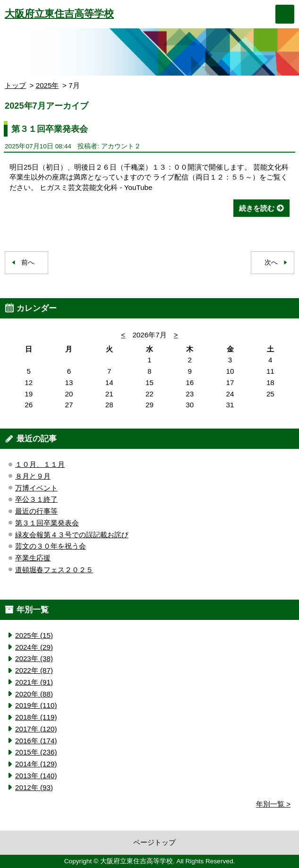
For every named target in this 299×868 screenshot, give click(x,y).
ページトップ (154, 842)
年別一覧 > (273, 804)
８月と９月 (33, 476)
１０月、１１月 (40, 464)
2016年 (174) (36, 741)
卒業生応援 (33, 558)
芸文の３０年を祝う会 (51, 546)
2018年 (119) (36, 717)
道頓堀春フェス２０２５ (54, 570)
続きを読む (257, 208)
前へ (28, 262)
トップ (15, 85)
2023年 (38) (34, 658)
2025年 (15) (34, 635)
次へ (271, 262)
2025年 (47, 85)
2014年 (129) (36, 764)
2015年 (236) (36, 752)
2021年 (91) (34, 682)
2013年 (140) (36, 776)
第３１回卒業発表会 (50, 129)
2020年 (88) (34, 694)
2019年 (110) (36, 705)
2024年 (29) (34, 647)
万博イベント (36, 488)
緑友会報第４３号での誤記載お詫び (72, 535)
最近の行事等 (36, 511)
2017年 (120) (36, 729)
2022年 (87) (34, 670)
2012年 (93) (34, 787)
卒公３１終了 (36, 499)
